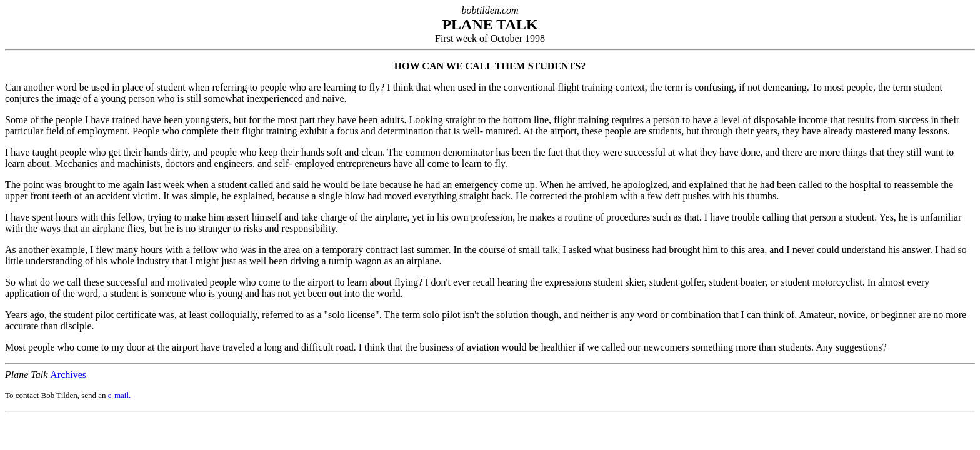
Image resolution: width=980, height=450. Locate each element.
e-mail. (119, 395)
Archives (68, 375)
